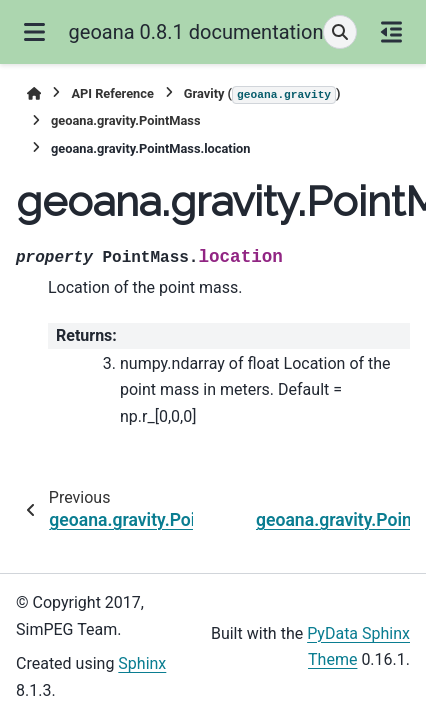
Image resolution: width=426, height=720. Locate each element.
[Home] (34, 93)
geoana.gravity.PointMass (125, 120)
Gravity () (262, 95)
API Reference (112, 93)
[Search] (340, 32)
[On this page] (391, 32)
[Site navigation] (34, 32)
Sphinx (142, 663)
